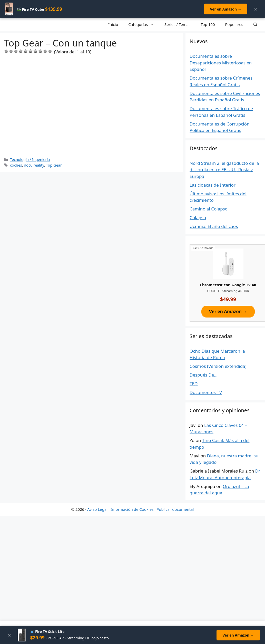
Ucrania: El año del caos (214, 226)
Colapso (198, 218)
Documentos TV (206, 392)
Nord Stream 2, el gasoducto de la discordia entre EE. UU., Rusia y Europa (224, 170)
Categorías (144, 24)
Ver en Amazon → (225, 9)
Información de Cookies (132, 509)
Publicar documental (175, 509)
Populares (234, 24)
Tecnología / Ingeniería (30, 160)
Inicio (113, 24)
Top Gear (54, 165)
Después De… (204, 375)
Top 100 (208, 24)
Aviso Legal (97, 509)
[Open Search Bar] (255, 24)
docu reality (34, 165)
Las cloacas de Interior (213, 185)
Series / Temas (177, 24)
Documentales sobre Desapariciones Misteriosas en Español (221, 63)
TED (194, 384)
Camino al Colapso (209, 209)
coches (16, 165)
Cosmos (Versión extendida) (218, 366)
